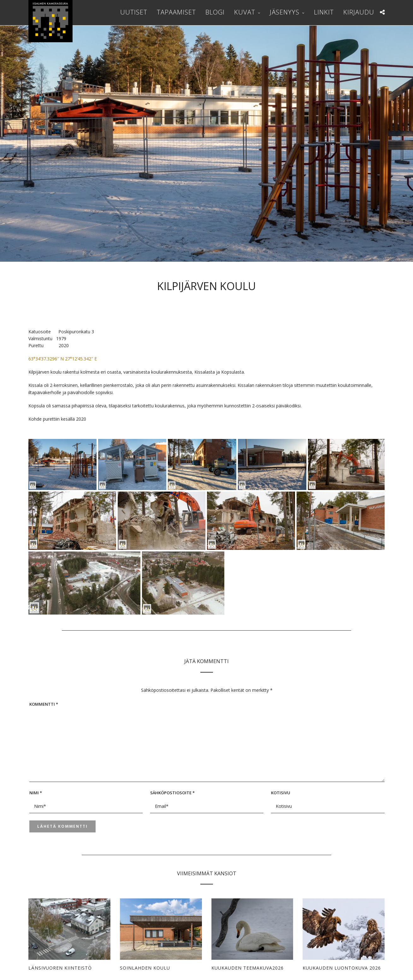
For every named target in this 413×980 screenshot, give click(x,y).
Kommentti (44, 704)
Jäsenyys (285, 12)
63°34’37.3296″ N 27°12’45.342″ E (63, 359)
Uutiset (134, 12)
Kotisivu (281, 793)
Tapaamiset (176, 12)
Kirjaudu (359, 12)
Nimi (36, 793)
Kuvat (245, 12)
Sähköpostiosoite (172, 793)
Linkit (324, 12)
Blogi (215, 12)
